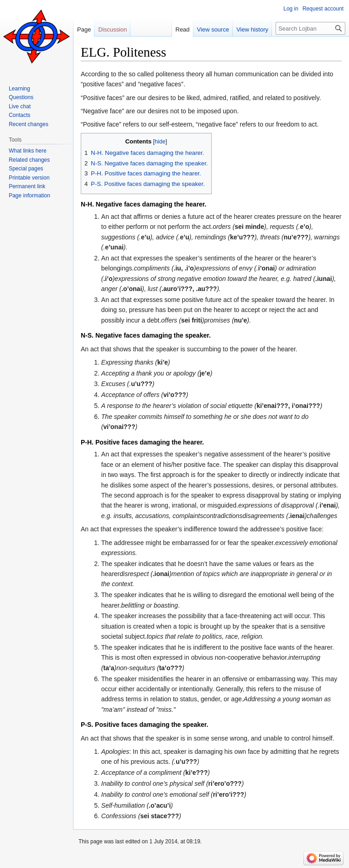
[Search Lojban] (310, 28)
